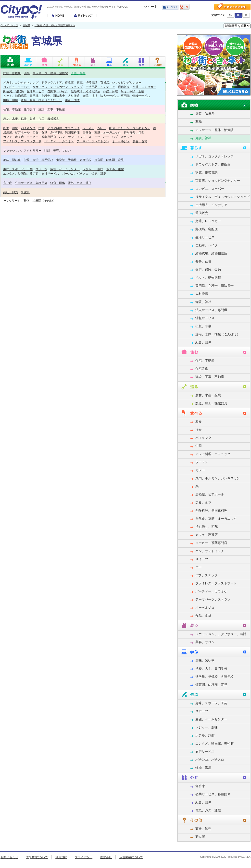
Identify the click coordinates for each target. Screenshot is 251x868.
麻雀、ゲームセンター (65, 169)
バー (106, 137)
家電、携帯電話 (87, 82)
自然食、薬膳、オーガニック (102, 132)
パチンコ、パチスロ (75, 174)
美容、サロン (62, 151)
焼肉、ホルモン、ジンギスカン (129, 128)
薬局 (27, 73)
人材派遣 (74, 96)
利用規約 (61, 857)
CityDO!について (37, 857)
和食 (6, 128)
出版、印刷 (11, 100)
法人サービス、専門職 (115, 96)
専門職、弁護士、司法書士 (47, 96)
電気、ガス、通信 (80, 183)
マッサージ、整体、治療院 (50, 73)
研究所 (25, 192)
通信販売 (124, 87)
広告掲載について (131, 857)
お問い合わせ (9, 857)
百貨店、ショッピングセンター (121, 82)
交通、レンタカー (144, 87)
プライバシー (84, 857)
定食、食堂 (40, 132)
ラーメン (88, 128)
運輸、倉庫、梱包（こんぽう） (41, 100)
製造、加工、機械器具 (44, 119)
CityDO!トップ (9, 26)
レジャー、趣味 (93, 169)
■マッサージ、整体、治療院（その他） (30, 201)
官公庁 (8, 183)
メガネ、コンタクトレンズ (21, 82)
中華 (41, 128)
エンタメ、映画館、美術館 (21, 174)
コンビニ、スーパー (16, 87)
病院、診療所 (12, 73)
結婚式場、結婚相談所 (86, 91)
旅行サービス (50, 174)
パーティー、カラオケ (59, 141)
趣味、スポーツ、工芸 (18, 169)
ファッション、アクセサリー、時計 (27, 151)
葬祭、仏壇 (111, 91)
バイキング (28, 128)
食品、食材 (140, 141)
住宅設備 (30, 109)
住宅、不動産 (12, 109)
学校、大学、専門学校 (38, 160)
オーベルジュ (121, 141)
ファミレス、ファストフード (22, 141)
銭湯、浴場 (99, 174)
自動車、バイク (58, 91)
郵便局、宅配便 (13, 91)
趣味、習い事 (12, 160)
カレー (101, 128)
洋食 (15, 128)
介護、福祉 (78, 73)
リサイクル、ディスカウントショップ (58, 87)
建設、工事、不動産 (52, 109)
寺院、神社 (90, 96)
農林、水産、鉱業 (15, 119)
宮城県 (26, 26)
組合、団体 (72, 100)
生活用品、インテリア (100, 87)
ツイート (151, 7)
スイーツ (94, 137)
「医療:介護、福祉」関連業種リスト (55, 26)
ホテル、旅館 (115, 169)
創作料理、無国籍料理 (65, 132)
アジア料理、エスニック (63, 128)
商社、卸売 (11, 192)
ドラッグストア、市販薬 (58, 82)
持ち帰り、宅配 (134, 132)
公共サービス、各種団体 (31, 183)
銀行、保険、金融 (132, 91)
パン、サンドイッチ (72, 137)
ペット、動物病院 (15, 96)
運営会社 (106, 857)
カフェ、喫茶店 (13, 137)
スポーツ (41, 169)
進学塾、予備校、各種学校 (74, 160)
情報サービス (141, 96)
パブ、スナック (122, 137)
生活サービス (36, 91)
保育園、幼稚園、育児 (109, 160)
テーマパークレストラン (93, 141)
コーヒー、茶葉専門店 (41, 137)
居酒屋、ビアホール (16, 132)
